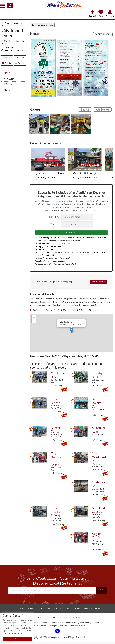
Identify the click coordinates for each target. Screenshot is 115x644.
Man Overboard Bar (99, 459)
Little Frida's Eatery (55, 513)
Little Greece (55, 402)
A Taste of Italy (98, 431)
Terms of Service (49, 257)
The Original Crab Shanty (56, 460)
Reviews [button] (9, 90)
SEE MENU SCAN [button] (103, 34)
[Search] (77, 217)
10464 (4, 26)
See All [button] (85, 110)
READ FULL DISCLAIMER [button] (89, 210)
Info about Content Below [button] (43, 25)
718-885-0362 (11, 47)
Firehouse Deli (99, 485)
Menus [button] (8, 84)
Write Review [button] (97, 283)
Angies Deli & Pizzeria (97, 539)
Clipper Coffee (56, 431)
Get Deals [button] (20, 58)
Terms (48, 610)
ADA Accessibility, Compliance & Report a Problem (58, 619)
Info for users (87, 610)
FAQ (41, 610)
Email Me (55, 224)
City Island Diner (58, 377)
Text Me (55, 217)
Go (102, 592)
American (17, 23)
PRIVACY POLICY (20, 633)
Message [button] (7, 58)
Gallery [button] (9, 79)
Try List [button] (20, 63)
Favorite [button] (7, 63)
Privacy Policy (99, 254)
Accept (17, 639)
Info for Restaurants (73, 610)
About (22, 610)
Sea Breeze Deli (96, 404)
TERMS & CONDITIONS (22, 631)
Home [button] (7, 73)
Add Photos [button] (102, 110)
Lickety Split (97, 377)
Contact (98, 610)
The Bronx (6, 23)
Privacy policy (32, 610)
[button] (10, 6)
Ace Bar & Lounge (99, 511)
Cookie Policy (58, 610)
